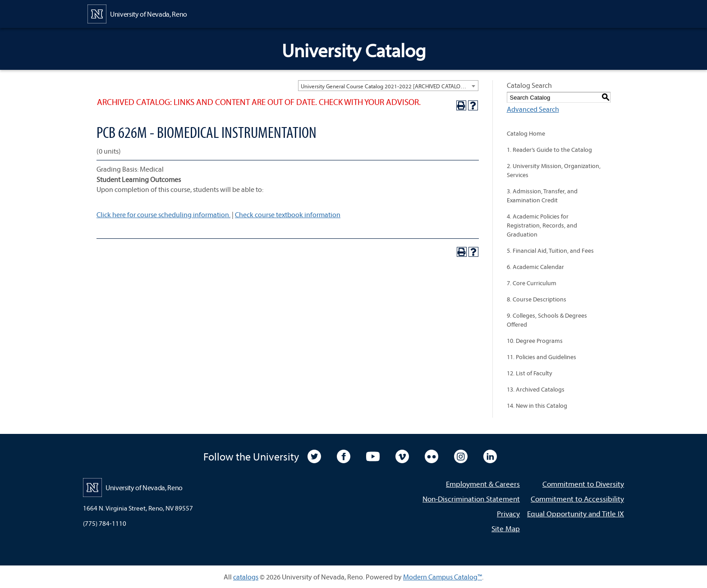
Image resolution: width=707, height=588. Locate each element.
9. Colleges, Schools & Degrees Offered (547, 320)
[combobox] (388, 86)
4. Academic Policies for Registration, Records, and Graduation (542, 225)
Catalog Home (526, 133)
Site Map (506, 528)
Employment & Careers (483, 484)
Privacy (508, 513)
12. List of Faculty (530, 373)
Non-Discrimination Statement (471, 499)
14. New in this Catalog (537, 406)
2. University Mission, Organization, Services (554, 170)
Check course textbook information (288, 214)
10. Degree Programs (535, 341)
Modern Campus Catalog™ (443, 577)
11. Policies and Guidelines (542, 357)
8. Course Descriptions (537, 299)
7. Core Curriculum (532, 283)
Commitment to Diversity (583, 484)
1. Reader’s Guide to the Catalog (549, 150)
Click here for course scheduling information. (163, 214)
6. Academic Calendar (535, 267)
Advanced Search (533, 109)
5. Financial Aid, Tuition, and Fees (550, 251)
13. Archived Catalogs (536, 389)
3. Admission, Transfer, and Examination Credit (542, 196)
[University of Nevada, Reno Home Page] (137, 13)
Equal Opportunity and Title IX (576, 513)
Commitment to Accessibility (577, 499)
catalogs (246, 577)
